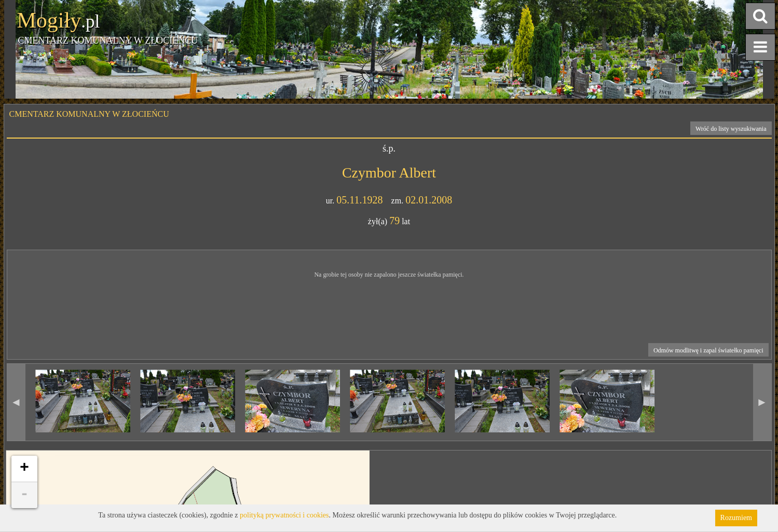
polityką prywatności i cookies (284, 515)
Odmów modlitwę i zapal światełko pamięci (708, 350)
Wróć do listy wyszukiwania (731, 129)
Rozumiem (736, 518)
